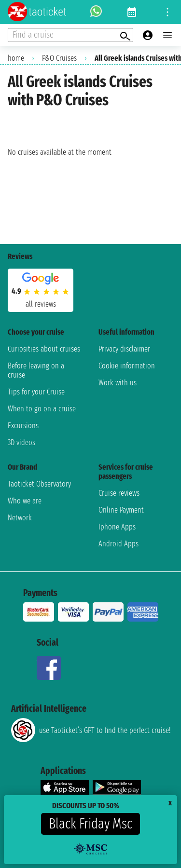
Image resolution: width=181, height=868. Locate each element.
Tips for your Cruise (36, 392)
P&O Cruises (59, 58)
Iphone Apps (117, 527)
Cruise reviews (119, 493)
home (16, 58)
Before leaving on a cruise (36, 370)
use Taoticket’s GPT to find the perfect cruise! (91, 730)
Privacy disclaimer (124, 349)
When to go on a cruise (42, 409)
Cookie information (127, 366)
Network (20, 518)
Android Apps (118, 544)
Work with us (118, 383)
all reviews (41, 304)
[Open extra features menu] (70, 35)
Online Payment (121, 510)
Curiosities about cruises (44, 349)
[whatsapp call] (96, 12)
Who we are (25, 501)
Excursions (23, 426)
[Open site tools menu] (167, 12)
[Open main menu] (167, 35)
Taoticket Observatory (39, 484)
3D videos (21, 442)
